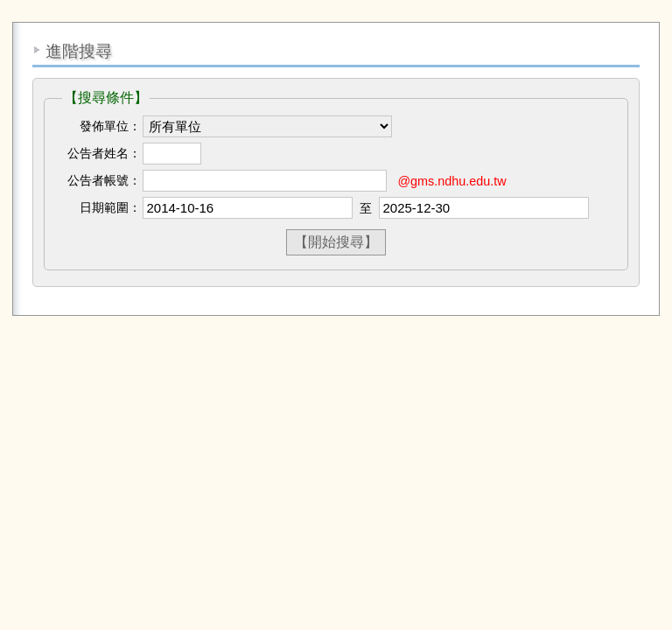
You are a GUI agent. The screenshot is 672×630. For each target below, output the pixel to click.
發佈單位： (110, 126)
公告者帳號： (104, 180)
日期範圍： (110, 207)
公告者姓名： (104, 153)
